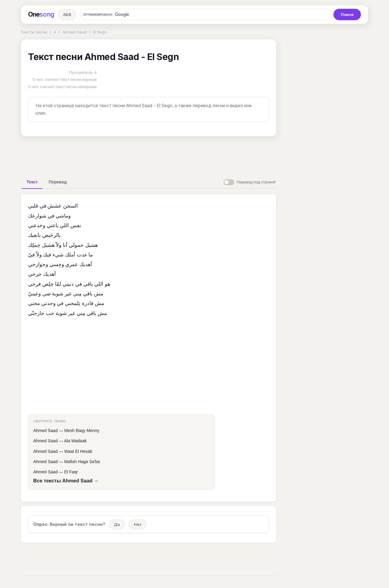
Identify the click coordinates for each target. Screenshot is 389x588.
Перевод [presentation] (58, 182)
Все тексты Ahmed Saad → (66, 481)
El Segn (100, 32)
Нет (138, 524)
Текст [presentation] (32, 182)
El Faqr (71, 472)
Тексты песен (34, 32)
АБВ (67, 14)
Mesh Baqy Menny (82, 431)
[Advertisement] (149, 155)
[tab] (32, 182)
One (41, 14)
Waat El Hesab (78, 451)
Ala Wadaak (75, 441)
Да (117, 524)
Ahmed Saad (75, 32)
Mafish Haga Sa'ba (82, 462)
